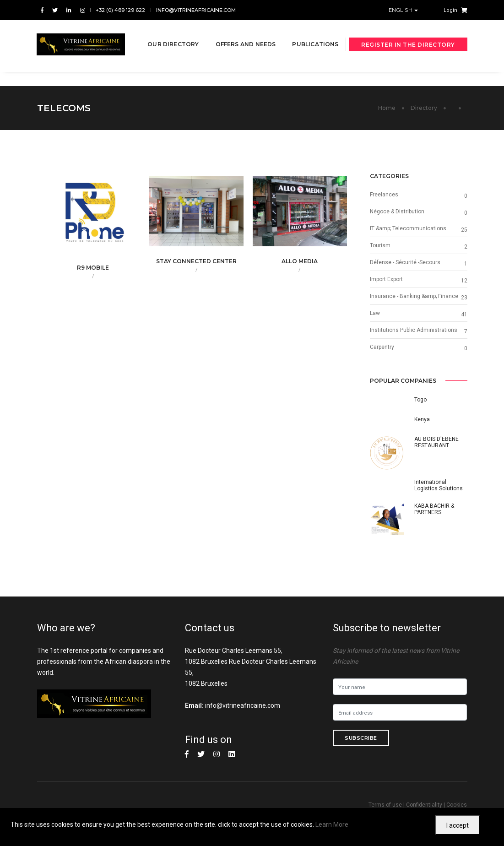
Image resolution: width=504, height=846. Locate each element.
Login (450, 10)
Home (387, 108)
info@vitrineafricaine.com (196, 10)
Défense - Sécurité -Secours (405, 262)
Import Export (386, 279)
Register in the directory (408, 50)
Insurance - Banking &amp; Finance (414, 296)
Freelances (384, 195)
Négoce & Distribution (397, 211)
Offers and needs (245, 33)
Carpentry (382, 347)
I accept (458, 825)
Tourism (380, 245)
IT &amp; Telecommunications (408, 228)
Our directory (173, 33)
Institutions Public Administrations (414, 330)
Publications (170, 66)
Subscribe (361, 738)
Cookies (457, 805)
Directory (424, 108)
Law (375, 313)
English (401, 10)
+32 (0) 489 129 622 (120, 10)
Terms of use (385, 805)
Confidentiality (424, 805)
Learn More (332, 824)
